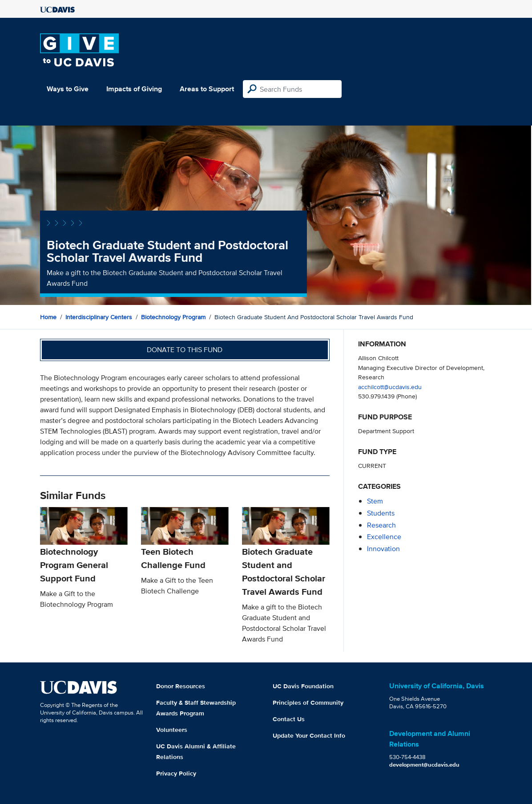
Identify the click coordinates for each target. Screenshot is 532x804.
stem (375, 501)
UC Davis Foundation (303, 686)
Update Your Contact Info (309, 735)
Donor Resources (181, 686)
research (381, 525)
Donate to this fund (185, 350)
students (381, 513)
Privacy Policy (176, 773)
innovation (383, 549)
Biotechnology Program (173, 317)
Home (48, 317)
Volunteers (172, 730)
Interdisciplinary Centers (99, 317)
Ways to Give (68, 89)
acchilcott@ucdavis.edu (390, 387)
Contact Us (289, 719)
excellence (384, 537)
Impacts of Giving (134, 89)
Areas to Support (207, 89)
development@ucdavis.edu (424, 765)
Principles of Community (308, 702)
